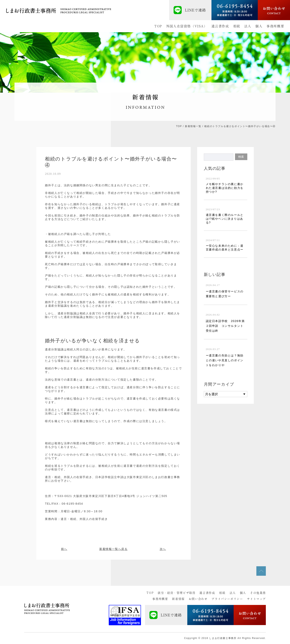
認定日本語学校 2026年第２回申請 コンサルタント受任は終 (225, 326)
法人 (248, 26)
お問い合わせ (198, 599)
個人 (259, 26)
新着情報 (178, 599)
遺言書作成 (220, 26)
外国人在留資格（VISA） (187, 26)
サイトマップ (256, 599)
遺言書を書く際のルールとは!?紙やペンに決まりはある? (225, 219)
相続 (237, 26)
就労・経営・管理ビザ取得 (177, 593)
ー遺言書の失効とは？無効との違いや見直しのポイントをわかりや (225, 360)
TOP (158, 26)
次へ (163, 549)
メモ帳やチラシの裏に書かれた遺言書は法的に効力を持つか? (225, 188)
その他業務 (258, 593)
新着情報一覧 (193, 126)
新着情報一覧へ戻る (113, 549)
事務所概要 (275, 26)
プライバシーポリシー (227, 599)
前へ (64, 549)
